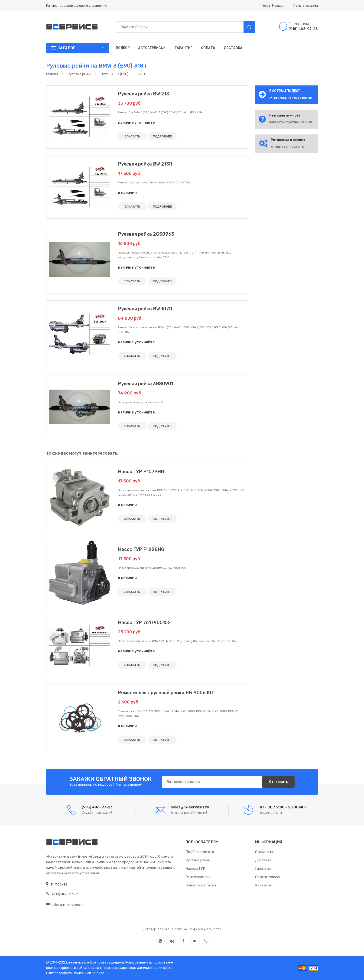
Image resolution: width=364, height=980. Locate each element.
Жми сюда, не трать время (291, 98)
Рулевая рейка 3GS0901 (146, 384)
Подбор (123, 48)
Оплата (208, 48)
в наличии (127, 193)
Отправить (278, 782)
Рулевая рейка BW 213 (143, 94)
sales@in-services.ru (65, 905)
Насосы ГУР (195, 869)
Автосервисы (152, 48)
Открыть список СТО (288, 147)
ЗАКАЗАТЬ (132, 136)
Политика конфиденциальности (197, 929)
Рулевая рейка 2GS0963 (146, 234)
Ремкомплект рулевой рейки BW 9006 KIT (166, 693)
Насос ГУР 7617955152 (144, 622)
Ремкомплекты (198, 877)
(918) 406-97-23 (62, 894)
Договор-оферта (156, 929)
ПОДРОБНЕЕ (163, 136)
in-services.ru (78, 962)
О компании (265, 852)
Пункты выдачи (306, 6)
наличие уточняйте (136, 122)
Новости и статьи (201, 885)
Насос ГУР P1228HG (141, 549)
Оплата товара (267, 877)
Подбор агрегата (200, 852)
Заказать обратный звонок (291, 122)
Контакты (263, 885)
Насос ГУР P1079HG (141, 472)
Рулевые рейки (198, 860)
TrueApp (98, 973)
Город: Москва (273, 6)
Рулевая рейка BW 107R (145, 309)
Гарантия (184, 48)
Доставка (233, 48)
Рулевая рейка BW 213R (145, 164)
